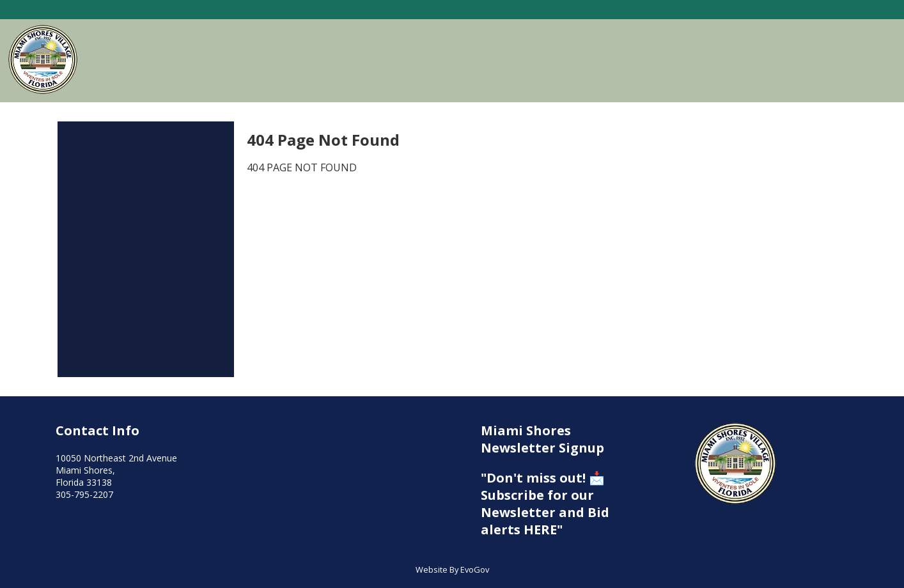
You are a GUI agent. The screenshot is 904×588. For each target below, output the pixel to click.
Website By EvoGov (452, 569)
